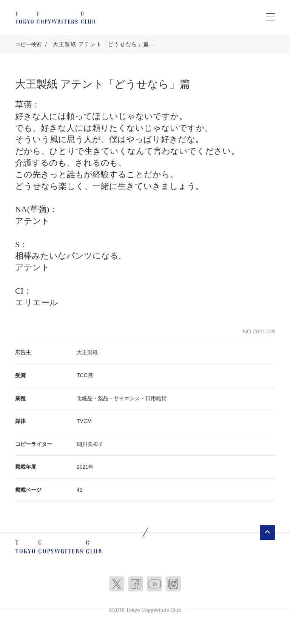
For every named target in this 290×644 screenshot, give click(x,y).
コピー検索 (28, 44)
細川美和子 (90, 444)
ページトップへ (267, 533)
